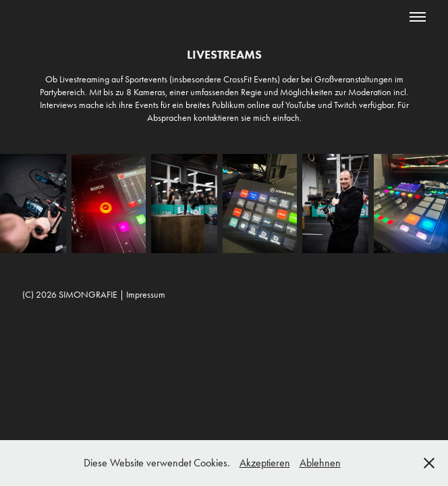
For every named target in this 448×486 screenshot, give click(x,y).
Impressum (146, 295)
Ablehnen (320, 463)
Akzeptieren (265, 463)
